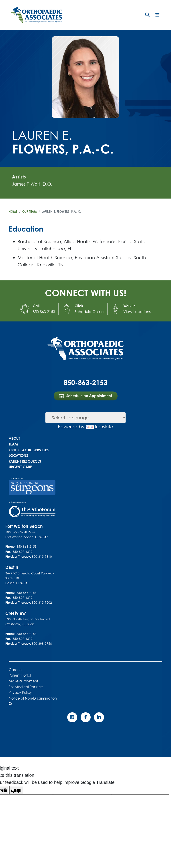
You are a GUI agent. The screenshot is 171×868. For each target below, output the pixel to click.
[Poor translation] (16, 790)
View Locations (136, 311)
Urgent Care (20, 467)
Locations (18, 455)
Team (13, 444)
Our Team (30, 211)
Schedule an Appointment (86, 396)
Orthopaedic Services (29, 450)
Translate (100, 426)
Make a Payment (23, 681)
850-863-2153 (45, 311)
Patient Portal (20, 675)
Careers (15, 669)
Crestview (16, 613)
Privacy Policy (20, 692)
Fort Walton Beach (25, 526)
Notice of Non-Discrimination (33, 698)
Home (13, 211)
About (14, 438)
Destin (12, 567)
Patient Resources (25, 461)
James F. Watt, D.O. (33, 184)
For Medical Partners (26, 687)
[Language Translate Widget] (85, 417)
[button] (147, 15)
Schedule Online (90, 311)
